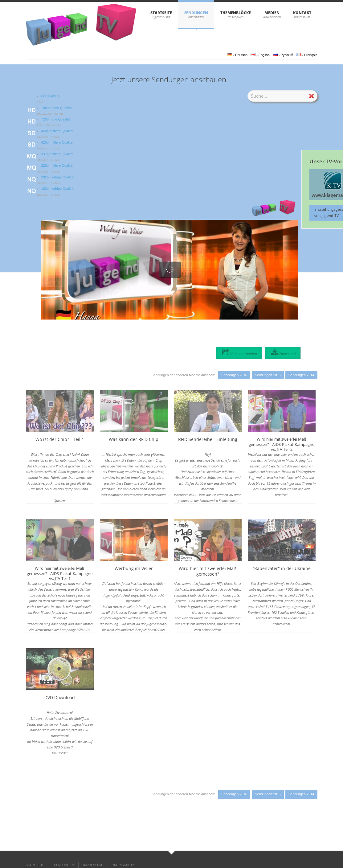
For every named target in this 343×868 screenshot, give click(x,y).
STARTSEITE (161, 13)
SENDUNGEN (196, 13)
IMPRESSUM (93, 865)
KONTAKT (302, 13)
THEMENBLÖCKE (236, 13)
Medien (272, 13)
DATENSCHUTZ (123, 865)
